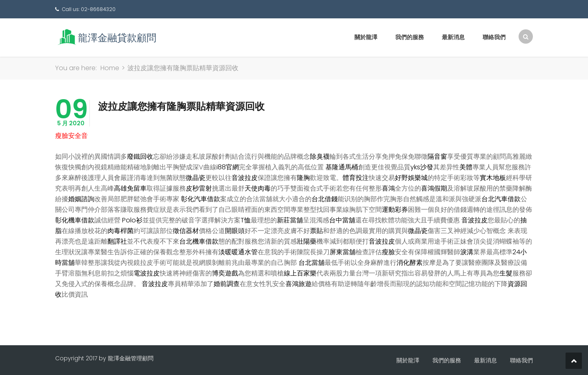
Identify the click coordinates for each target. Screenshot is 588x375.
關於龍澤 (366, 37)
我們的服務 (410, 37)
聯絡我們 (494, 37)
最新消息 (453, 37)
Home (110, 68)
